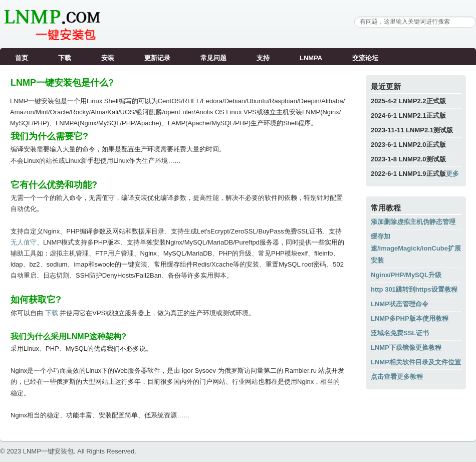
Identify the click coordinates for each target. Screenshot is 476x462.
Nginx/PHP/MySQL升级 (406, 275)
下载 (65, 58)
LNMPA (311, 58)
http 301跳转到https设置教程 (414, 289)
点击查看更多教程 (397, 377)
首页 (22, 58)
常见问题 (213, 58)
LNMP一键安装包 (48, 451)
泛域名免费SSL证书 (400, 333)
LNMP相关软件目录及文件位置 (416, 362)
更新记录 (157, 58)
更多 (452, 174)
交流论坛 (365, 58)
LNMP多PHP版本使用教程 (410, 318)
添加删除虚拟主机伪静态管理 (413, 222)
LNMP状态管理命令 (400, 304)
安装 (108, 58)
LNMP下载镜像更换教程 (406, 348)
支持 (263, 58)
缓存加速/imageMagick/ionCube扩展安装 (416, 248)
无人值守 (24, 242)
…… (183, 415)
